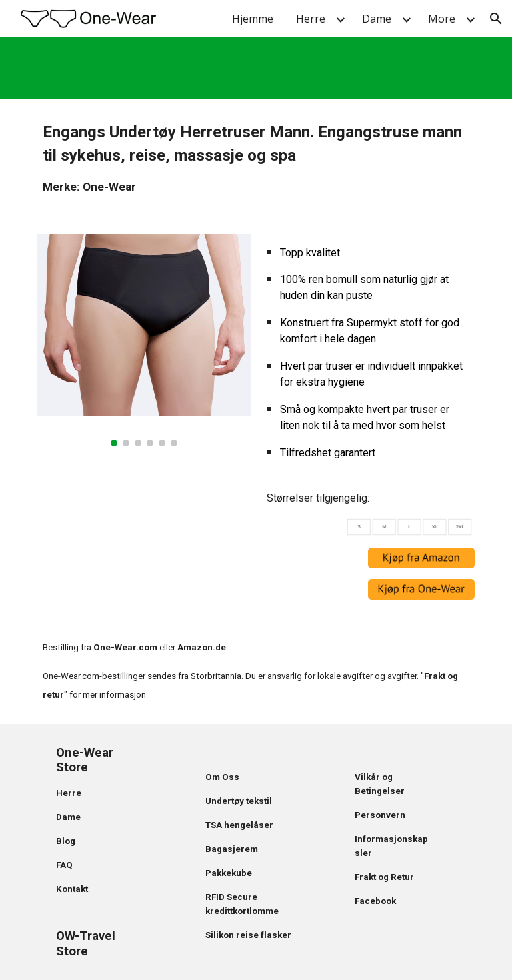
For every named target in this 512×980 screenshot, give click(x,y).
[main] (256, 158)
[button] (496, 19)
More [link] (442, 19)
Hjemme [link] (253, 19)
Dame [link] (377, 19)
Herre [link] (311, 19)
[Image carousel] (144, 340)
